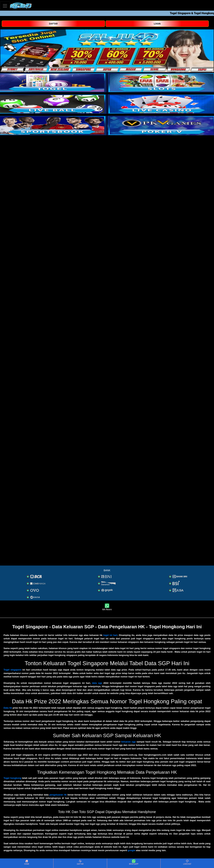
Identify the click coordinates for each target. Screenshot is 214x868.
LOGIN (157, 24)
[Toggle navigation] (5, 6)
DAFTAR (53, 24)
